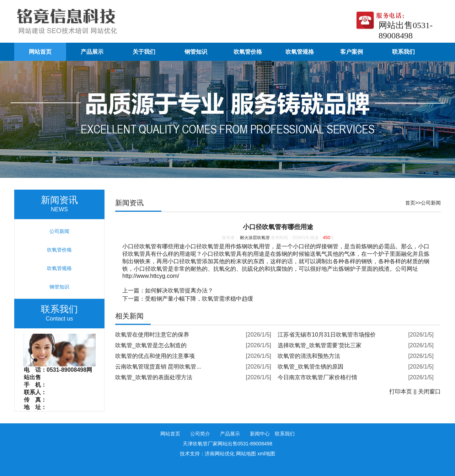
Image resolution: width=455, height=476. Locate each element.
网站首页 (40, 52)
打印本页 (401, 392)
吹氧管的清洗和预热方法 (309, 356)
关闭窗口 (429, 392)
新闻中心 (260, 434)
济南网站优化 (220, 454)
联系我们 (403, 52)
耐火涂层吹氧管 (255, 238)
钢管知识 (196, 52)
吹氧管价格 (248, 52)
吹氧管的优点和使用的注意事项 (155, 356)
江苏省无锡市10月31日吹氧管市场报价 (327, 335)
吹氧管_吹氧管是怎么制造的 (151, 345)
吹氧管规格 (300, 52)
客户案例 (352, 52)
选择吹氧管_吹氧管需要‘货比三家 (320, 345)
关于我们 (144, 52)
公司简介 (200, 434)
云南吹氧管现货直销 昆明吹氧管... (158, 367)
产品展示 (92, 52)
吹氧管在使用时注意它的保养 (152, 335)
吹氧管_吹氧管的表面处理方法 (154, 377)
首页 (410, 203)
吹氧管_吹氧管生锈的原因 (311, 367)
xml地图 (266, 454)
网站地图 (246, 454)
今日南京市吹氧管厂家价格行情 (317, 377)
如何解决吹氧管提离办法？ (179, 290)
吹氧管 (148, 246)
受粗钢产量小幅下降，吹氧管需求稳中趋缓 (199, 299)
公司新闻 (431, 203)
